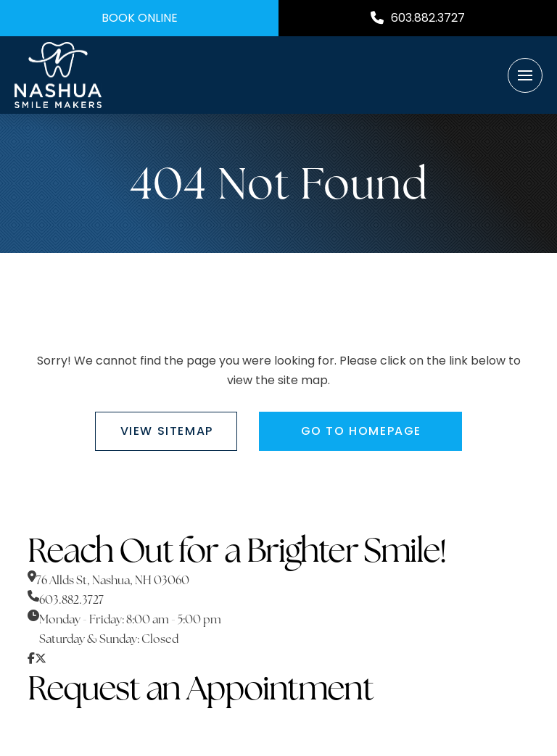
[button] (525, 75)
